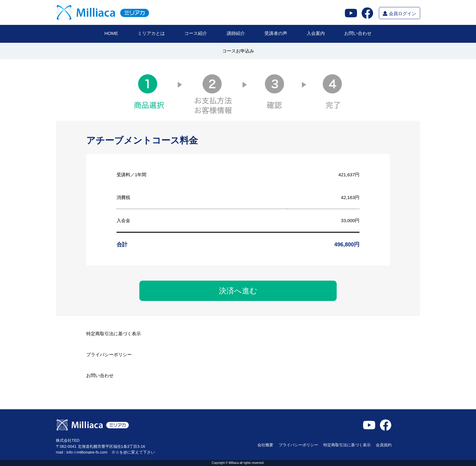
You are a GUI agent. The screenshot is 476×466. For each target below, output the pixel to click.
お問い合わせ (358, 33)
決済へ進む (238, 291)
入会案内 (316, 33)
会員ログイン (399, 14)
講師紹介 (236, 33)
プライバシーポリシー (109, 355)
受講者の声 (276, 33)
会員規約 (384, 445)
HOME (111, 33)
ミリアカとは (151, 33)
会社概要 (265, 445)
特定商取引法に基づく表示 (114, 334)
